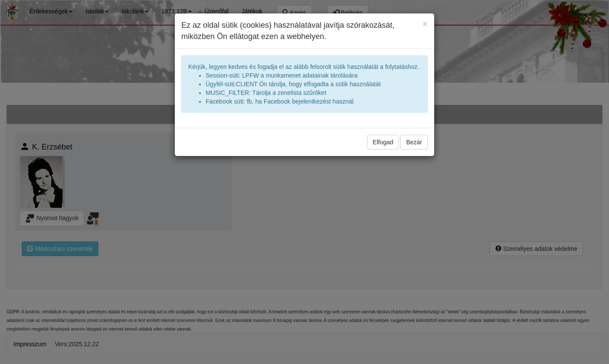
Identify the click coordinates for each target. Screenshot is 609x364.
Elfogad (383, 142)
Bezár (414, 142)
